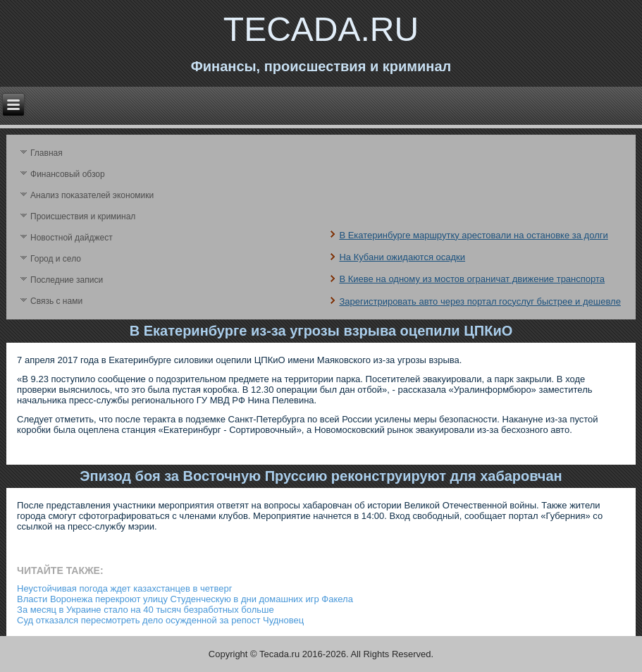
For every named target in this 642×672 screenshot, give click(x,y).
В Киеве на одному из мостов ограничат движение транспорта (472, 279)
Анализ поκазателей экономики (92, 195)
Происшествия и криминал (83, 216)
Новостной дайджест (72, 238)
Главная (47, 153)
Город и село (56, 259)
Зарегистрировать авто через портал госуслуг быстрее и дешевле (480, 301)
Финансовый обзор (68, 174)
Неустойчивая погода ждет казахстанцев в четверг (124, 588)
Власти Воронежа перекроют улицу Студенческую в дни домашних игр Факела (185, 599)
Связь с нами (56, 301)
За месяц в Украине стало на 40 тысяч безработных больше (146, 610)
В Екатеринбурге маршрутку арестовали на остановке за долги (473, 235)
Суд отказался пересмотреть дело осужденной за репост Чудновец (160, 620)
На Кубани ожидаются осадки (402, 257)
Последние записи (67, 280)
